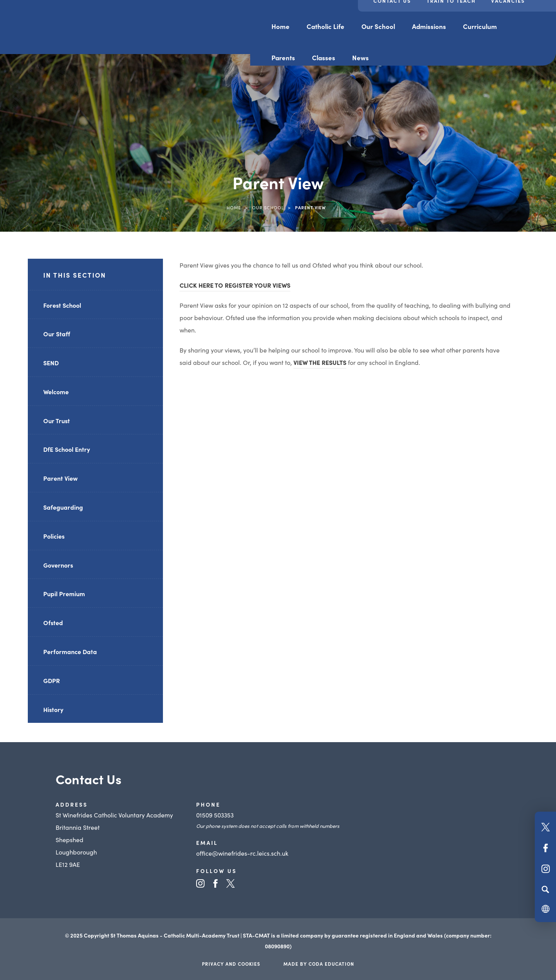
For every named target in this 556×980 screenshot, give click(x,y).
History (53, 709)
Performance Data (70, 651)
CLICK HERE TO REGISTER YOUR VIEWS (235, 285)
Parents (283, 58)
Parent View (60, 478)
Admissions (429, 26)
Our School (378, 26)
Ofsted (53, 622)
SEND (51, 363)
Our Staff (57, 334)
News (360, 58)
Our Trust (57, 420)
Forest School (62, 305)
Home (281, 26)
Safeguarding (63, 507)
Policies (54, 536)
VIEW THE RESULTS (320, 362)
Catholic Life (325, 26)
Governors (58, 565)
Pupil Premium (64, 593)
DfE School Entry (67, 449)
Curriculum (480, 26)
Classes (324, 58)
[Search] (545, 889)
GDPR (52, 680)
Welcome (56, 392)
